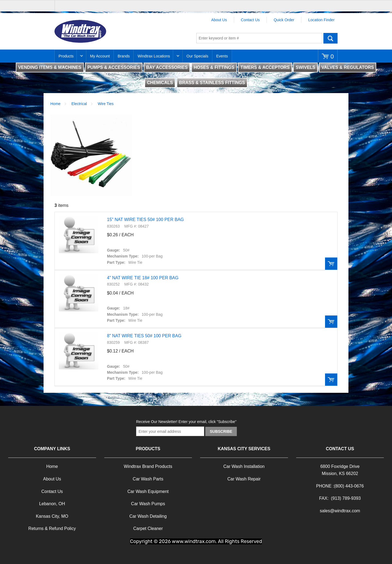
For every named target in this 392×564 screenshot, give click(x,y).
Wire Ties (106, 104)
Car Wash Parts (148, 479)
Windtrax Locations (154, 56)
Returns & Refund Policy (52, 528)
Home (55, 104)
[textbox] (259, 38)
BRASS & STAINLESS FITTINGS (212, 83)
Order (331, 264)
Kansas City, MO (52, 516)
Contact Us (250, 20)
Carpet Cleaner (148, 528)
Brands (124, 56)
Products (66, 56)
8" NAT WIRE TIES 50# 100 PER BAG (144, 336)
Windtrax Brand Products (148, 466)
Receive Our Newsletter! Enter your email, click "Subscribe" (186, 422)
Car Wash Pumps (148, 504)
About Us (219, 20)
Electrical (79, 104)
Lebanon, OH (52, 504)
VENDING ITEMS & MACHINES (50, 67)
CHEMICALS (160, 83)
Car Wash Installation (244, 466)
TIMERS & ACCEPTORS (265, 67)
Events (222, 56)
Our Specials (197, 56)
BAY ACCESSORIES (167, 67)
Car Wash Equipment (148, 491)
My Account (100, 56)
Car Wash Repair (244, 479)
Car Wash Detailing (148, 516)
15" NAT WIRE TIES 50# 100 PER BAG (145, 220)
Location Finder (321, 20)
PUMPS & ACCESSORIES (114, 67)
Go (330, 38)
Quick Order (284, 20)
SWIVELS (305, 67)
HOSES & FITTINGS (214, 67)
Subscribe (221, 431)
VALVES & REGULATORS (348, 67)
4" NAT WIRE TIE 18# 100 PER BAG (143, 278)
